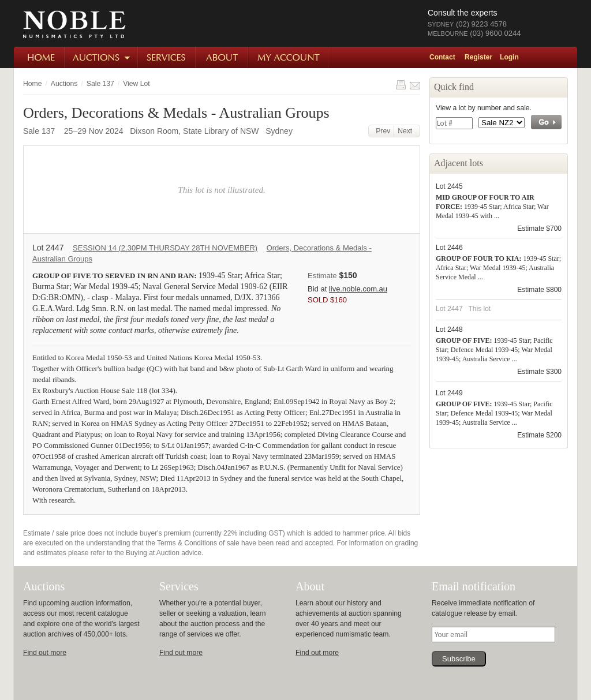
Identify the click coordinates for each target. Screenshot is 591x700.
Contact (442, 57)
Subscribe (459, 659)
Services (167, 57)
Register (478, 57)
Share (415, 85)
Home (40, 57)
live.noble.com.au (358, 289)
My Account (289, 57)
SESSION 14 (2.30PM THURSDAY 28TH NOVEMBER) (165, 248)
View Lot (136, 84)
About (222, 57)
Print (401, 85)
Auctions (102, 57)
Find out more (45, 653)
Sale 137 (100, 84)
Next (407, 131)
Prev (381, 131)
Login (509, 57)
